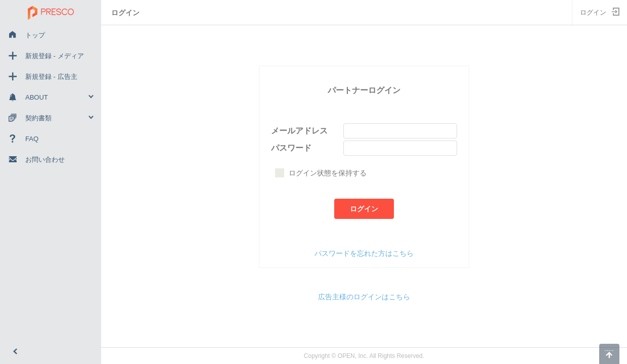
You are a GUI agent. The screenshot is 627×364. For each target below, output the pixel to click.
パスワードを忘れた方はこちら (364, 253)
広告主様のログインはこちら (364, 297)
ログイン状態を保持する (321, 173)
